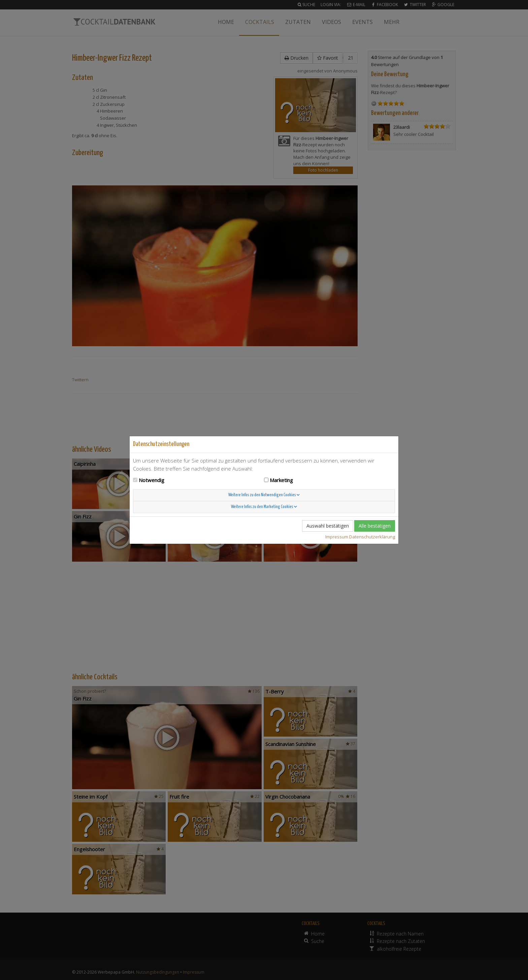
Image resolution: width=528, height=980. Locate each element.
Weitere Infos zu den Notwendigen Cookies (264, 495)
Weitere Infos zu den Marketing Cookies (264, 507)
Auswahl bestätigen (328, 526)
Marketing (281, 480)
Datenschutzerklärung (372, 537)
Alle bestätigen (375, 526)
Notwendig (152, 480)
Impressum (337, 537)
